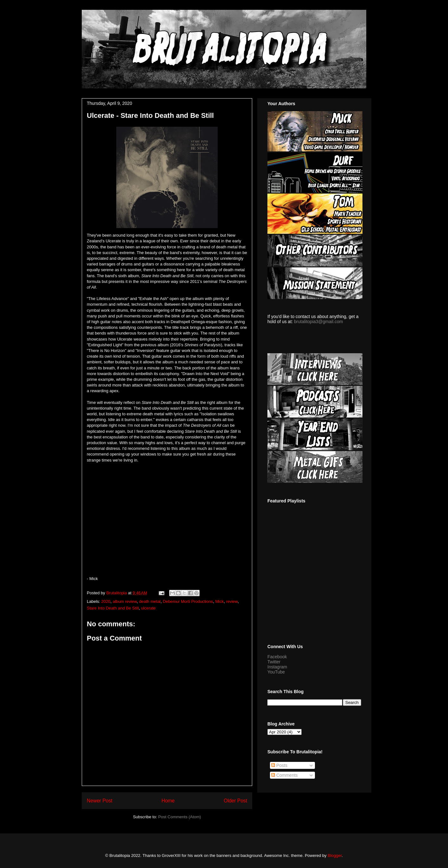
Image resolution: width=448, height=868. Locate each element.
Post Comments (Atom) (179, 817)
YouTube (276, 672)
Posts (279, 765)
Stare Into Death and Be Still (113, 608)
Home (168, 801)
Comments (285, 775)
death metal (150, 601)
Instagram (277, 667)
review (232, 601)
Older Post (235, 801)
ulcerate (148, 608)
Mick (219, 601)
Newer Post (100, 801)
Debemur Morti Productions (188, 601)
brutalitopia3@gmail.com (318, 322)
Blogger (335, 855)
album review (125, 601)
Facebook (277, 657)
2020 (106, 601)
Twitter (274, 662)
